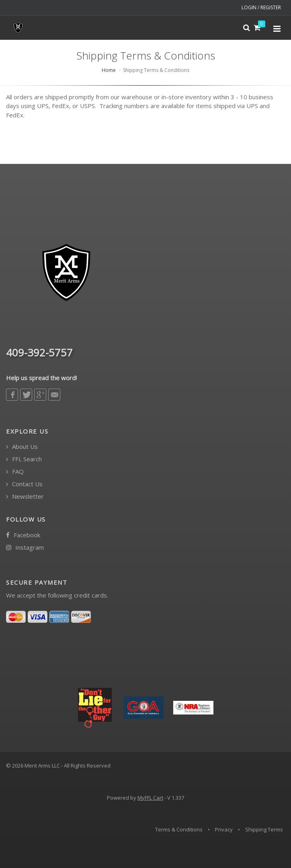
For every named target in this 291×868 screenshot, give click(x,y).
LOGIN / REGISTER (261, 7)
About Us (22, 447)
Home (109, 70)
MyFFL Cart (150, 798)
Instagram (25, 548)
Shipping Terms (264, 829)
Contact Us (24, 484)
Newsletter (25, 496)
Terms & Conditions (179, 829)
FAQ (15, 472)
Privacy (224, 829)
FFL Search (24, 459)
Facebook (23, 535)
